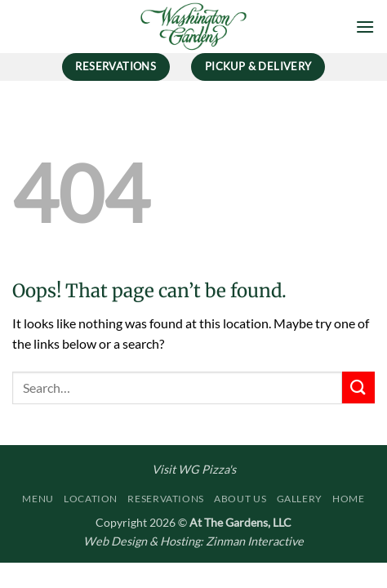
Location (91, 499)
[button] (365, 27)
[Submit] (358, 388)
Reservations (165, 499)
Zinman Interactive (255, 541)
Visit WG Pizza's (194, 469)
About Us (240, 499)
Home (348, 499)
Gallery (300, 499)
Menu (38, 499)
